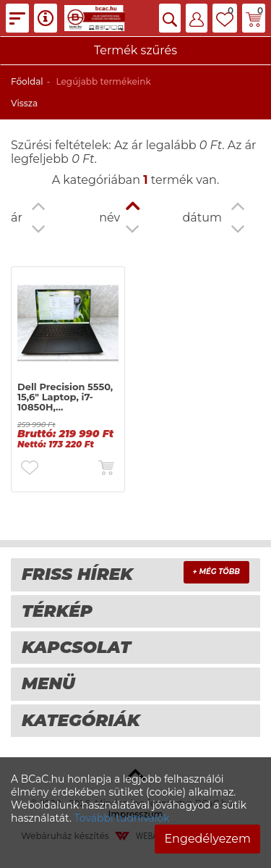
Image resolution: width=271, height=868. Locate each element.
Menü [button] (48, 683)
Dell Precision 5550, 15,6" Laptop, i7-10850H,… (65, 397)
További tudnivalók (122, 818)
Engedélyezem (207, 839)
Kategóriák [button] (81, 720)
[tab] (135, 574)
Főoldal (27, 81)
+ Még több (216, 572)
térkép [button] (57, 611)
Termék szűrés (135, 50)
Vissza (24, 103)
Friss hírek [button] (77, 574)
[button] (170, 18)
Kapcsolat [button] (76, 647)
